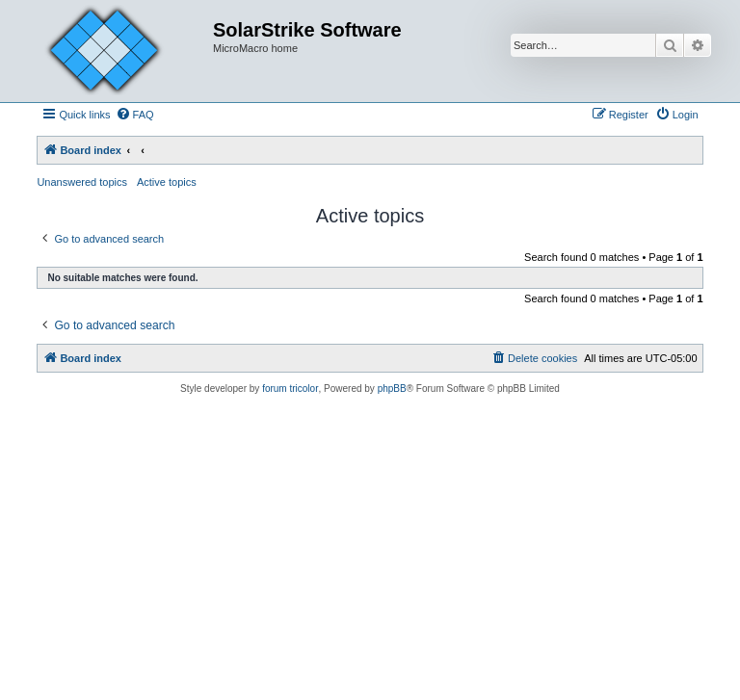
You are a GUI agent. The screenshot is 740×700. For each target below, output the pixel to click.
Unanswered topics (82, 182)
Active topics (167, 182)
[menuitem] (135, 115)
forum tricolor (290, 389)
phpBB (392, 389)
